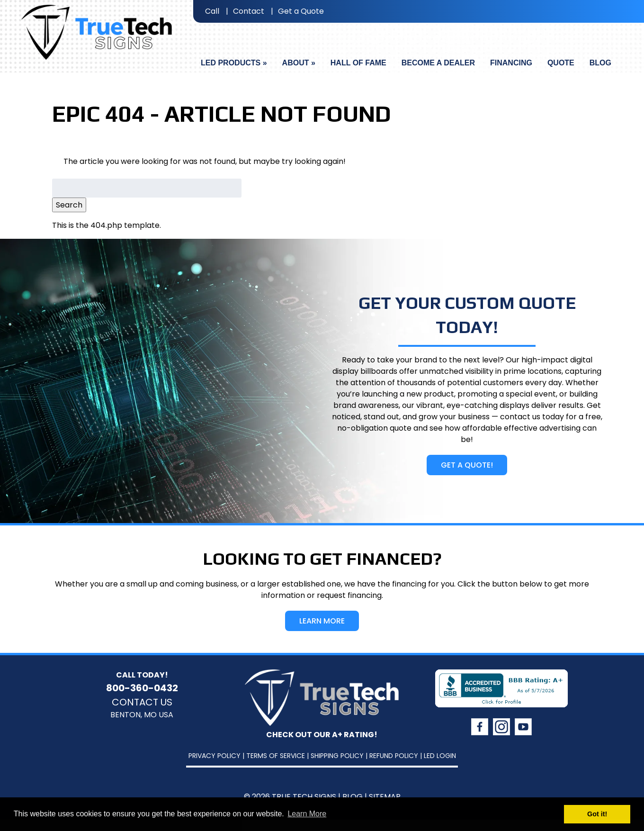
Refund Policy (394, 756)
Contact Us (142, 702)
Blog (600, 63)
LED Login (440, 756)
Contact (249, 11)
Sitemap (385, 797)
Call (212, 11)
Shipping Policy (337, 756)
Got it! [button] (597, 814)
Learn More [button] (307, 814)
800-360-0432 (142, 688)
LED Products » (234, 63)
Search (69, 205)
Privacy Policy (215, 756)
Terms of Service (276, 756)
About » (299, 63)
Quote (561, 63)
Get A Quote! (467, 465)
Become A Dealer (438, 63)
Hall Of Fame (358, 63)
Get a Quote (301, 11)
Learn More (322, 621)
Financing (511, 63)
